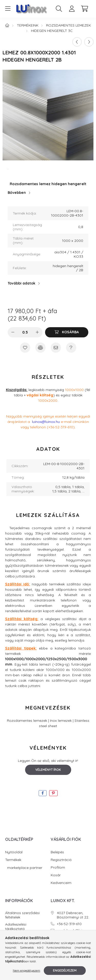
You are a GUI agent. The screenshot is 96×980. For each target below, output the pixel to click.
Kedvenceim (61, 883)
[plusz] (37, 332)
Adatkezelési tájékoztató (16, 927)
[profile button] (72, 9)
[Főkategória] (7, 25)
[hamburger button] (8, 9)
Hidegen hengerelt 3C (52, 31)
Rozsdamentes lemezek (68, 25)
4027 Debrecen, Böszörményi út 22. (73, 915)
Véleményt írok (48, 770)
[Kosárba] (67, 332)
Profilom (58, 867)
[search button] (59, 9)
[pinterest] (53, 793)
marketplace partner (24, 868)
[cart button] (84, 9)
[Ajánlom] (56, 348)
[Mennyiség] (25, 332)
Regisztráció (61, 860)
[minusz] (13, 332)
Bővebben (17, 193)
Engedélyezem (65, 970)
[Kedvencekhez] (25, 348)
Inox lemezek (61, 721)
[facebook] (43, 793)
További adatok (22, 283)
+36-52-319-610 (69, 924)
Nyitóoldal (14, 852)
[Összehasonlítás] (40, 348)
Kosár (56, 875)
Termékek (13, 860)
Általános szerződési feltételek (22, 915)
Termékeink (28, 25)
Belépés (57, 852)
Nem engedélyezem (26, 970)
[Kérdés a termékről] (71, 348)
